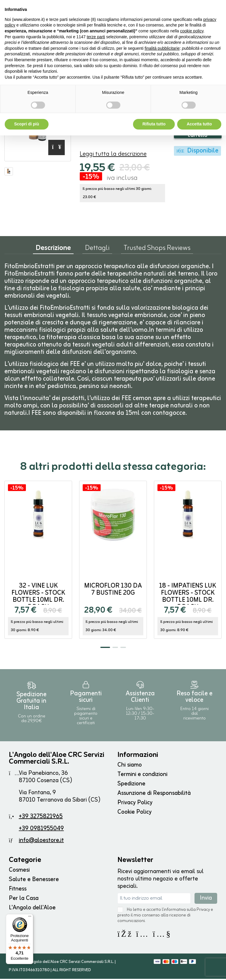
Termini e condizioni (142, 776)
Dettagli (97, 251)
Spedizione (131, 785)
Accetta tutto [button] (199, 124)
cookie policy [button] (192, 31)
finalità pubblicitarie (162, 48)
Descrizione (53, 251)
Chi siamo (130, 766)
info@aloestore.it (41, 841)
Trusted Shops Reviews (157, 251)
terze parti (96, 37)
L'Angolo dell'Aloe (32, 909)
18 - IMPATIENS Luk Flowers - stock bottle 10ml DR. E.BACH (188, 598)
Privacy (203, 911)
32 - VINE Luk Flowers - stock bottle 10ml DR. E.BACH (38, 598)
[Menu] (30, 918)
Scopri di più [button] (27, 124)
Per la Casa (24, 899)
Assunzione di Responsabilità (154, 794)
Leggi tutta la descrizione (113, 155)
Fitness (18, 890)
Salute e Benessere (34, 881)
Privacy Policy (135, 804)
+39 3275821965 (41, 818)
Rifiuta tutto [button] (154, 124)
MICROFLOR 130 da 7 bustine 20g (113, 591)
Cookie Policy (134, 813)
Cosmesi (19, 871)
